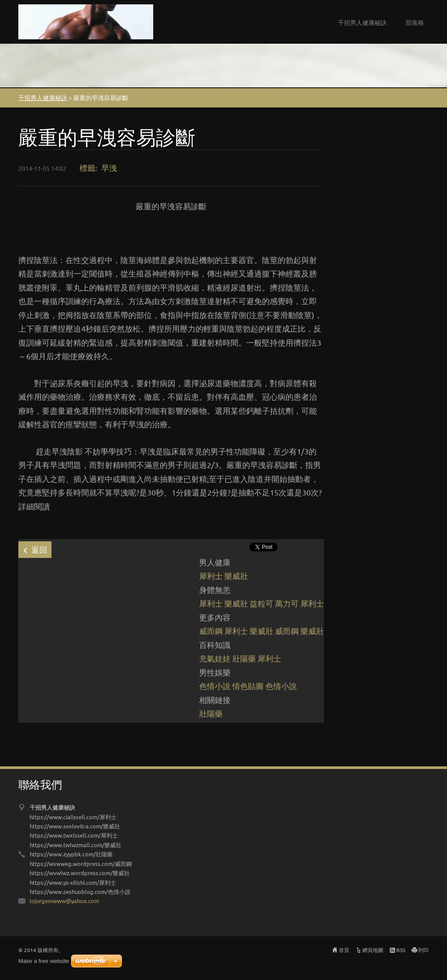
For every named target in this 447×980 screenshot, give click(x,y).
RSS (401, 950)
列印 (423, 950)
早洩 (109, 168)
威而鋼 (211, 631)
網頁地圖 (373, 950)
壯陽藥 (244, 658)
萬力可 (287, 603)
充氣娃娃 (215, 658)
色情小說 (215, 686)
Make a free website (44, 961)
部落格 (415, 22)
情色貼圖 (248, 686)
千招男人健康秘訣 (362, 22)
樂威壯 (236, 576)
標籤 (87, 168)
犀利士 (211, 576)
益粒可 (261, 603)
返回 (39, 549)
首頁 (344, 950)
